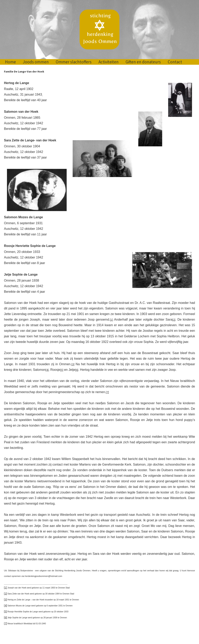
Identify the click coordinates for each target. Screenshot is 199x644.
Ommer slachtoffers (74, 62)
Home (10, 62)
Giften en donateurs (143, 62)
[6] (77, 370)
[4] (47, 370)
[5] (62, 370)
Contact (175, 62)
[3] (73, 364)
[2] (174, 320)
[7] (107, 392)
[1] (112, 320)
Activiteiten (109, 62)
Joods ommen (36, 62)
